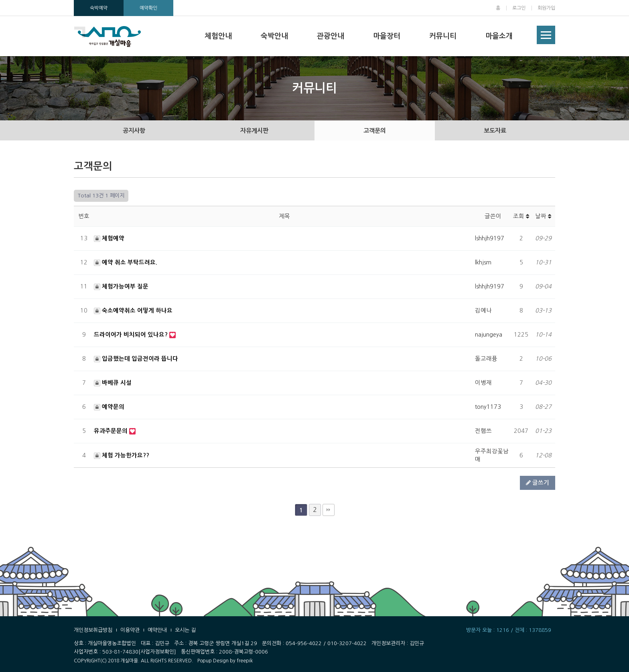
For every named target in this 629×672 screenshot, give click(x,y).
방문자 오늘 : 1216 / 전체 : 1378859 (509, 630)
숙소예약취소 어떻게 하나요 (133, 311)
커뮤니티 (443, 36)
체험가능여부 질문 (121, 286)
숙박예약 (99, 8)
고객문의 (375, 131)
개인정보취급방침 (93, 630)
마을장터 (387, 36)
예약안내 (157, 630)
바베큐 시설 (113, 383)
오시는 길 (185, 630)
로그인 (519, 8)
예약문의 (109, 407)
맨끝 (329, 510)
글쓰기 (538, 483)
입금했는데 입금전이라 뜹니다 (136, 359)
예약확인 (148, 8)
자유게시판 (254, 131)
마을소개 (499, 36)
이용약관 (130, 630)
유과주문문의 (112, 431)
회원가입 (546, 8)
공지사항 (134, 131)
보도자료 (495, 131)
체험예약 (109, 238)
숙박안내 (274, 36)
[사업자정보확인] (157, 652)
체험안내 (218, 36)
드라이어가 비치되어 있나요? (132, 335)
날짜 (543, 216)
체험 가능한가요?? (122, 455)
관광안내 (331, 36)
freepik (245, 661)
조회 (521, 216)
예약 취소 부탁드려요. (126, 262)
